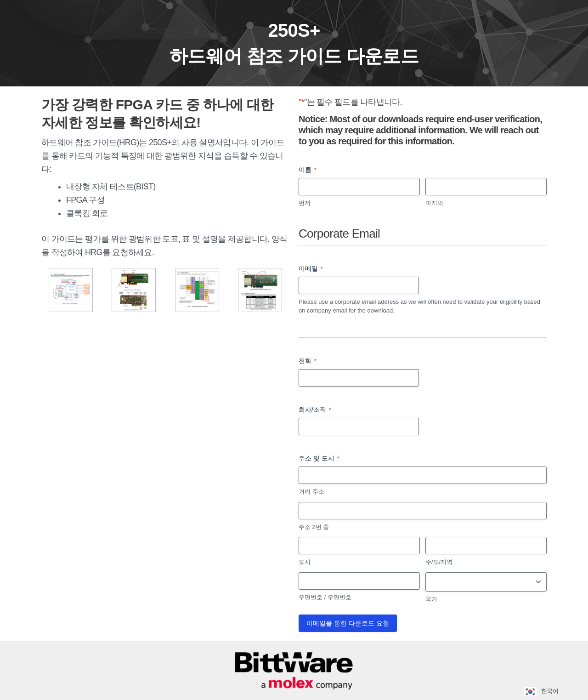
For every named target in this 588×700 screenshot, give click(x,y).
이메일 (311, 269)
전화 (308, 361)
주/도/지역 (439, 562)
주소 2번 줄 (314, 527)
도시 (305, 562)
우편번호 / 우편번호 (325, 597)
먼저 (305, 203)
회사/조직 (315, 410)
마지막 (434, 203)
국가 (431, 599)
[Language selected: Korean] (545, 691)
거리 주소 (311, 492)
